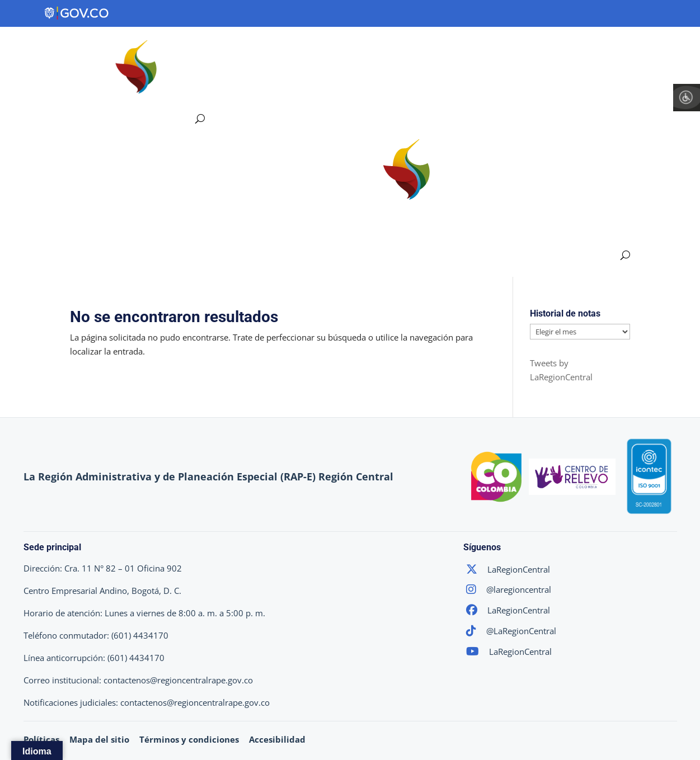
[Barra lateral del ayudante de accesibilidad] (687, 97)
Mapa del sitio (99, 739)
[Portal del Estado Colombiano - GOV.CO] (77, 13)
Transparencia (501, 48)
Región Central (217, 48)
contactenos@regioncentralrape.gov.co (178, 680)
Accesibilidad (277, 739)
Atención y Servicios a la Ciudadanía (257, 91)
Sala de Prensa (661, 48)
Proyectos (420, 48)
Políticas (41, 739)
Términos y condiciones (189, 739)
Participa (581, 48)
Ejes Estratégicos (323, 48)
